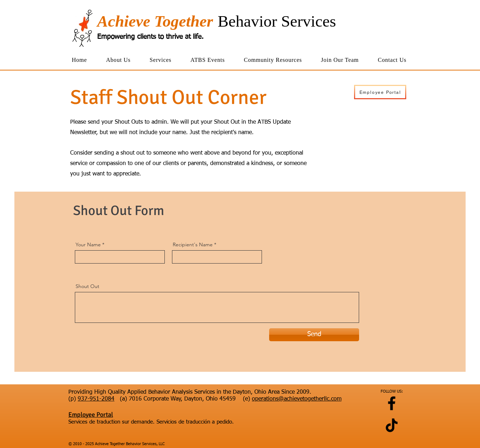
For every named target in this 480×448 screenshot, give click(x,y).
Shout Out (87, 286)
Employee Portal (91, 415)
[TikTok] (392, 425)
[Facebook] (392, 403)
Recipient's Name (193, 244)
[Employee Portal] (380, 92)
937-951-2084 (96, 399)
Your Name (88, 244)
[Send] (314, 335)
